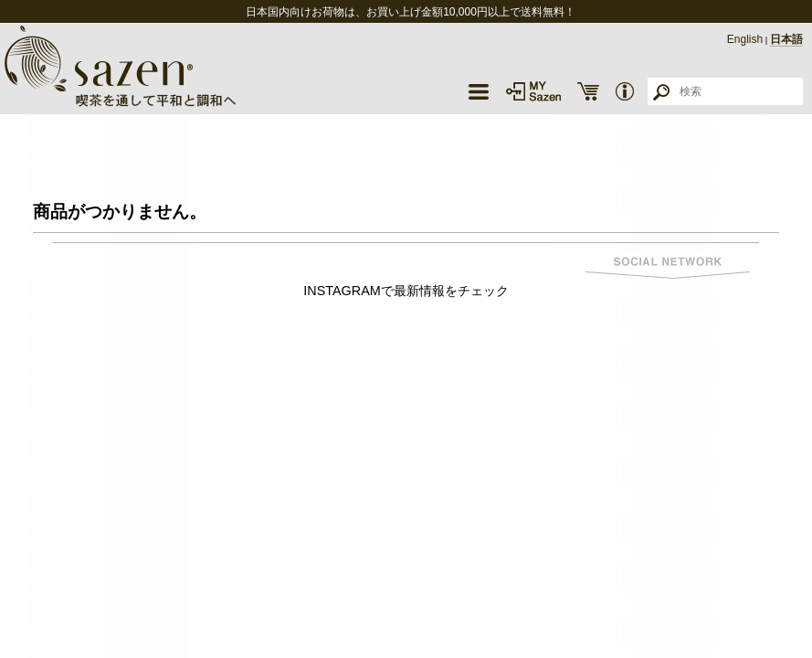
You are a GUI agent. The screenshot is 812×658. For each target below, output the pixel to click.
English (745, 39)
